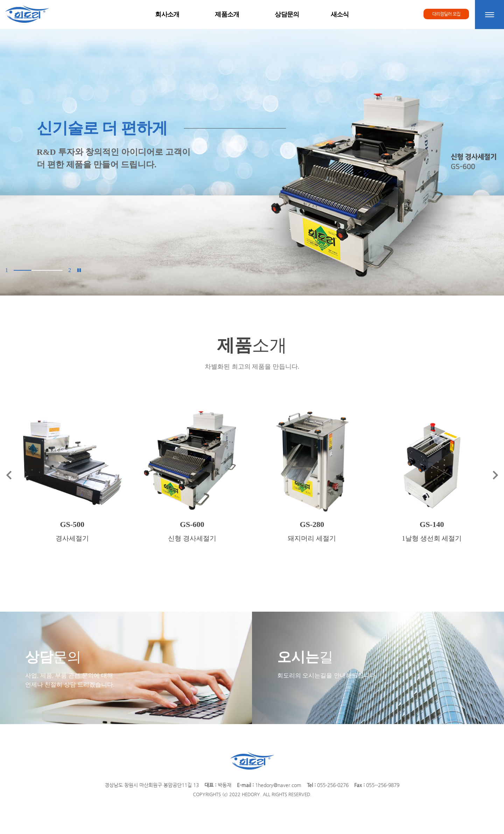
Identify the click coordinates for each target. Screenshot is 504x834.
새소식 (340, 14)
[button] (10, 162)
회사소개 (167, 14)
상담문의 (287, 14)
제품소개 (227, 14)
